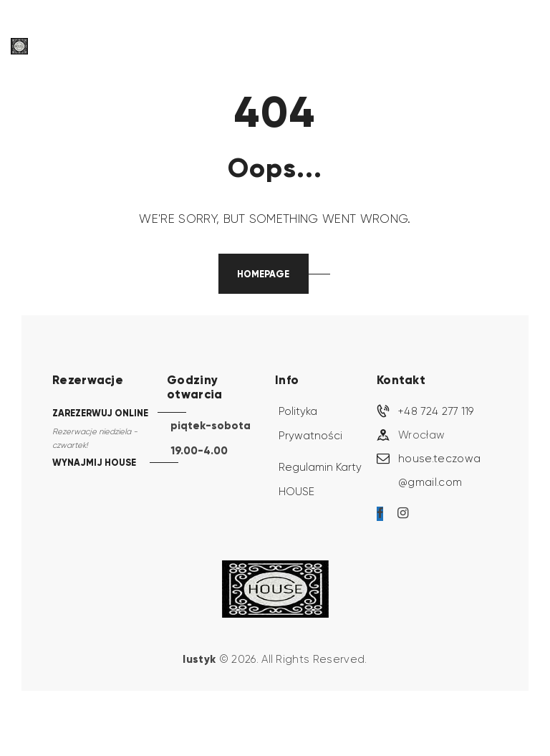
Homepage (263, 274)
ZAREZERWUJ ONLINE (100, 414)
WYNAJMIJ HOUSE (94, 465)
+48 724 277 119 (436, 413)
